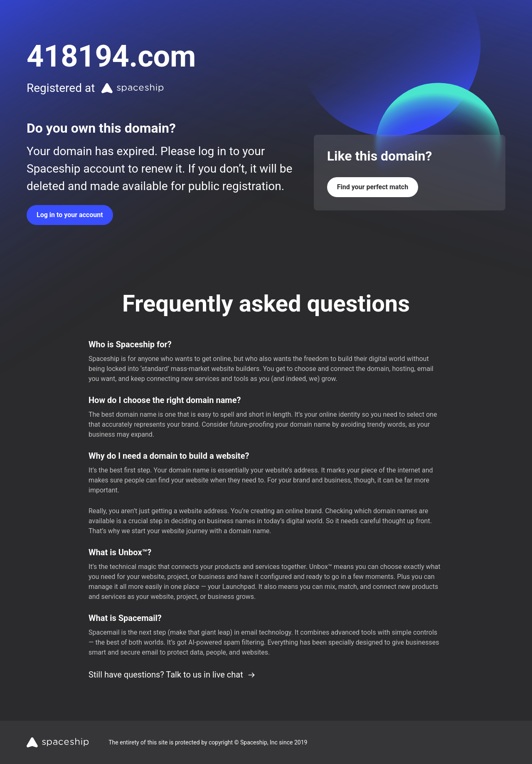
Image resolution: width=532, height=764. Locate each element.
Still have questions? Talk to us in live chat (172, 675)
